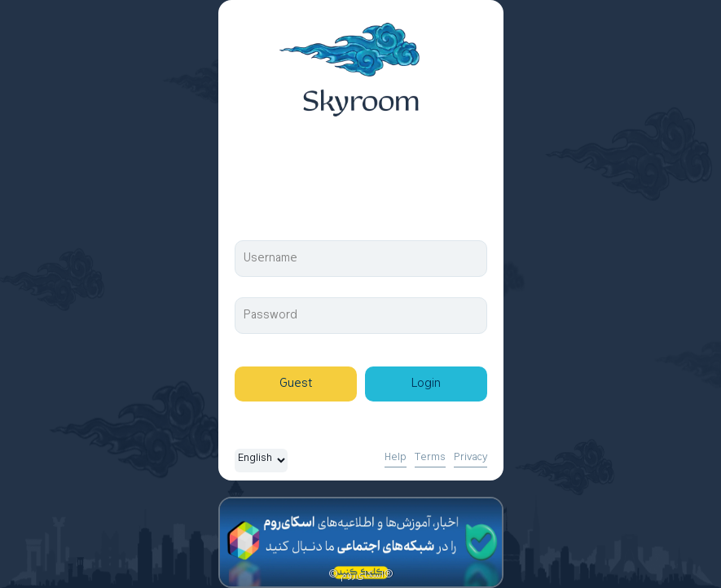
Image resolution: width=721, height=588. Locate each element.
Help (396, 458)
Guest (296, 384)
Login (426, 384)
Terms (430, 458)
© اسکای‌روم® (361, 575)
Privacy (470, 458)
